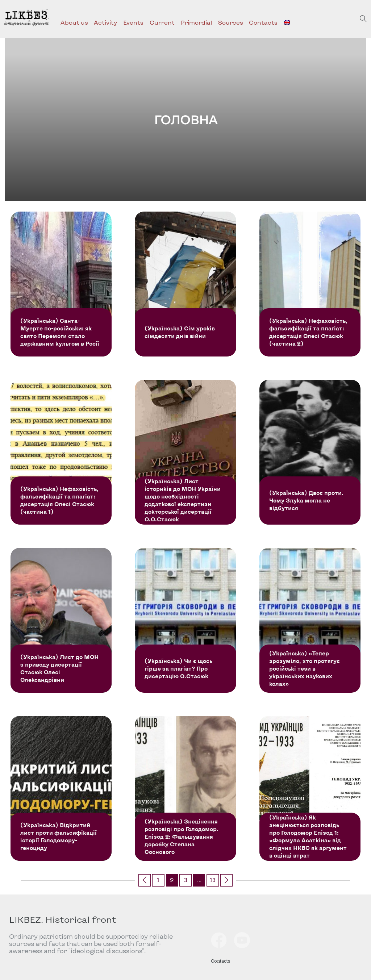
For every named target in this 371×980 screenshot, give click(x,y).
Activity (105, 22)
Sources (231, 22)
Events (133, 22)
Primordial (196, 22)
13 (213, 880)
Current (162, 22)
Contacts (263, 22)
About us (74, 22)
